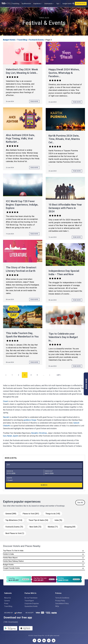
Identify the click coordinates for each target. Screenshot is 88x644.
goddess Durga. (30, 420)
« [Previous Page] (6, 375)
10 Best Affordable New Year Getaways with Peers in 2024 (65, 208)
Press (6, 603)
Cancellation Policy (62, 603)
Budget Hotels (67, 4)
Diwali (6, 401)
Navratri (6, 417)
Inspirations (37, 4)
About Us (8, 598)
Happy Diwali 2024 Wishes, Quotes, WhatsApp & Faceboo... (64, 73)
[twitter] (39, 640)
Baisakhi (35, 433)
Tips (58, 4)
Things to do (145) (53, 514)
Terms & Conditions (62, 598)
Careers (7, 601)
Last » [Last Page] (59, 375)
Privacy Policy (60, 601)
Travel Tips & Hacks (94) (38, 520)
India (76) (58, 520)
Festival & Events (36, 40)
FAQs (57, 606)
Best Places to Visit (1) (15, 533)
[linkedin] (44, 640)
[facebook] (34, 640)
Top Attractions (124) (14, 520)
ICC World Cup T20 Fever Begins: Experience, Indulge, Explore (22, 205)
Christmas (43, 433)
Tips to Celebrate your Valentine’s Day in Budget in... (63, 337)
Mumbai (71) (53, 527)
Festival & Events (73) (14, 527)
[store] (26, 629)
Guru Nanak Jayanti (11, 436)
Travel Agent (29, 601)
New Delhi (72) (35, 527)
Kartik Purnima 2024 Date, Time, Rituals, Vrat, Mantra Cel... (64, 139)
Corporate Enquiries (32, 603)
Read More (34, 101)
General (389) (11, 514)
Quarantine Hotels (31, 606)
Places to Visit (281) (31, 514)
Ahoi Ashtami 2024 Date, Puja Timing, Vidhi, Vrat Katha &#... (20, 139)
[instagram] (49, 640)
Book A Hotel (81, 4)
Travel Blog (16, 4)
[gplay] (10, 629)
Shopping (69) (70, 527)
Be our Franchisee (31, 598)
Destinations (48, 4)
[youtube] (54, 640)
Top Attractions (26, 4)
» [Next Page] (50, 375)
